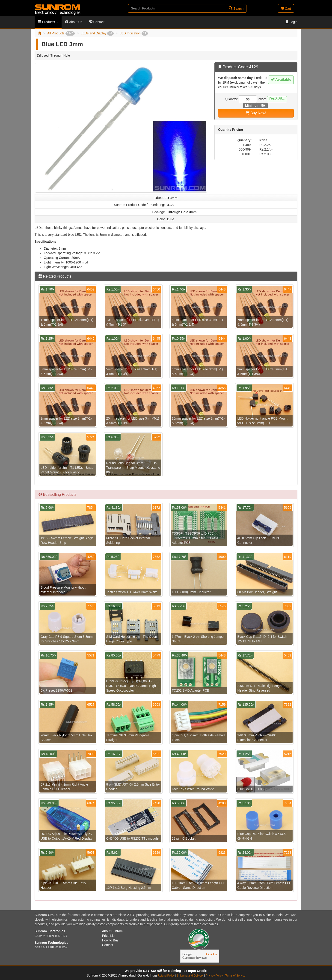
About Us (74, 22)
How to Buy (110, 940)
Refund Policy (166, 976)
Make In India (273, 915)
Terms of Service (235, 976)
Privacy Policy (214, 976)
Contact (97, 22)
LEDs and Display (97, 33)
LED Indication (134, 33)
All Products (61, 33)
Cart (286, 9)
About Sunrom (113, 931)
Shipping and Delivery (190, 976)
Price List (109, 936)
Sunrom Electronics (50, 931)
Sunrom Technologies (51, 943)
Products (48, 22)
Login (291, 22)
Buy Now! (256, 113)
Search (236, 8)
